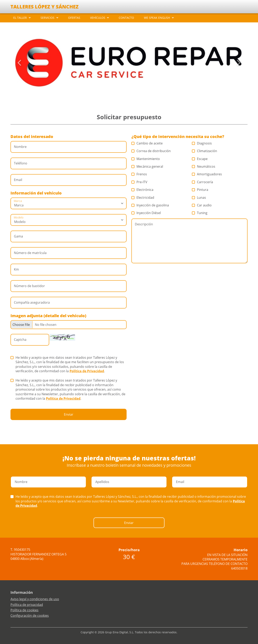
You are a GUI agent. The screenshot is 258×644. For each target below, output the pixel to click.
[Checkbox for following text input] (69, 325)
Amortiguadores (207, 174)
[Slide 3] (129, 97)
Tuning (200, 213)
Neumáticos (204, 166)
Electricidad (143, 198)
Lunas (199, 198)
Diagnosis (202, 143)
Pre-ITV (139, 182)
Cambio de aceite (147, 143)
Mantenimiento (146, 159)
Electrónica (143, 190)
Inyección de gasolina (150, 205)
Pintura (200, 190)
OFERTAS (74, 18)
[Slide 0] (119, 97)
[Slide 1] (123, 97)
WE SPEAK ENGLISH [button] (157, 18)
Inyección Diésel (146, 213)
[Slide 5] (135, 97)
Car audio (202, 205)
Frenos (139, 174)
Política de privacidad (27, 605)
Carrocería (203, 182)
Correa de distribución (151, 151)
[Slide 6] (139, 97)
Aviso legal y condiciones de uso (35, 599)
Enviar (69, 414)
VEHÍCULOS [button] (98, 18)
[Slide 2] (126, 97)
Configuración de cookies (30, 616)
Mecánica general (147, 166)
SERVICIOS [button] (47, 18)
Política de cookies (24, 610)
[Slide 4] (132, 97)
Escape (200, 159)
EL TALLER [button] (20, 18)
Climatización (205, 151)
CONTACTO (126, 18)
